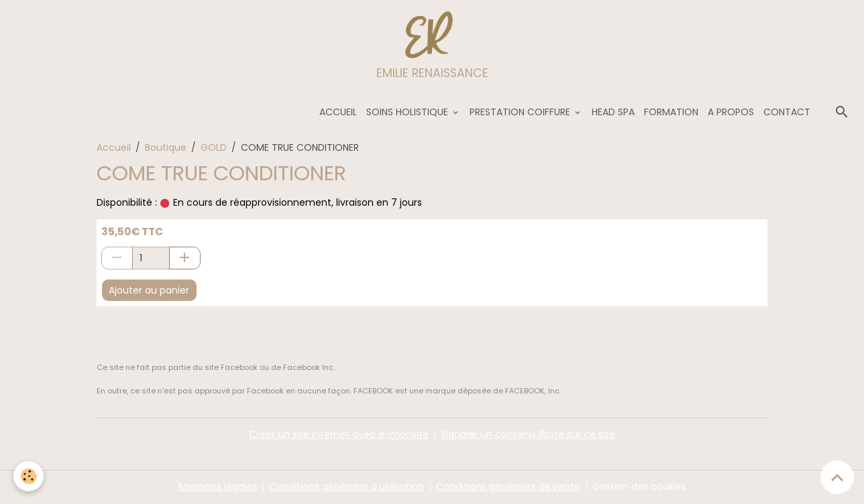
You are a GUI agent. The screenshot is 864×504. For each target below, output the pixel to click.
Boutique (166, 147)
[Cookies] (29, 476)
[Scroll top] (837, 477)
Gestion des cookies (639, 487)
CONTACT (787, 112)
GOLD (214, 147)
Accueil (114, 147)
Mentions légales (218, 487)
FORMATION (671, 112)
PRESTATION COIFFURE (521, 112)
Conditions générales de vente (508, 487)
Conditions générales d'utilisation (346, 487)
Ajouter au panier (149, 290)
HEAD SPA (613, 112)
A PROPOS (731, 112)
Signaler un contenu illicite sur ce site (528, 434)
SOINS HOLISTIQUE (409, 112)
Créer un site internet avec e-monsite (339, 434)
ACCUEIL (338, 112)
